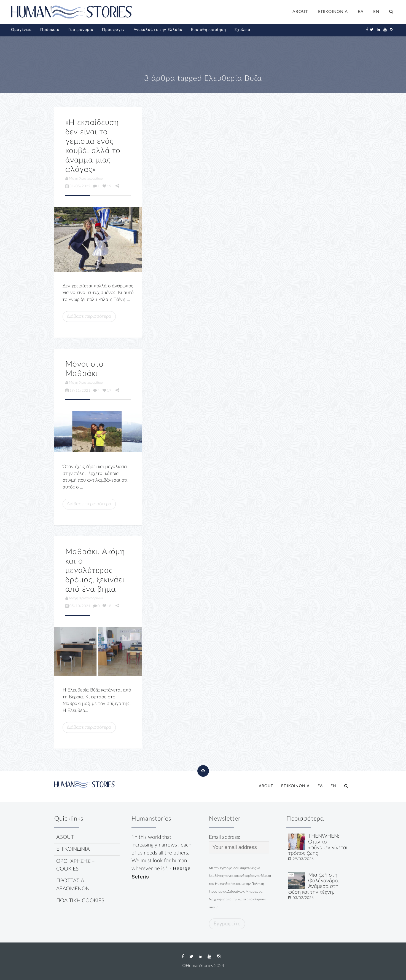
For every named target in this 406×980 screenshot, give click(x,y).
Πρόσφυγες (113, 30)
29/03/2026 (303, 859)
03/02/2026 (303, 898)
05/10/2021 (78, 606)
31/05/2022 (78, 186)
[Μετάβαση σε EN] (377, 12)
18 (107, 606)
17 (107, 391)
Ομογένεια (21, 30)
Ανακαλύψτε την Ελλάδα (158, 30)
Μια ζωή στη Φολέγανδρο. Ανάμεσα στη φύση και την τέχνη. (314, 884)
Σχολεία (242, 30)
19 (107, 186)
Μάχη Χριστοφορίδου (84, 178)
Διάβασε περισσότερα (89, 316)
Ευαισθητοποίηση (209, 30)
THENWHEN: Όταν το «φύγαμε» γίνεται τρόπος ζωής (318, 845)
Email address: (239, 844)
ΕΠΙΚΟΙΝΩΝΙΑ (333, 12)
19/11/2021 (78, 391)
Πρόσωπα (50, 30)
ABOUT (300, 12)
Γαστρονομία (81, 30)
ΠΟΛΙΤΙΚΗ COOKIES (80, 901)
